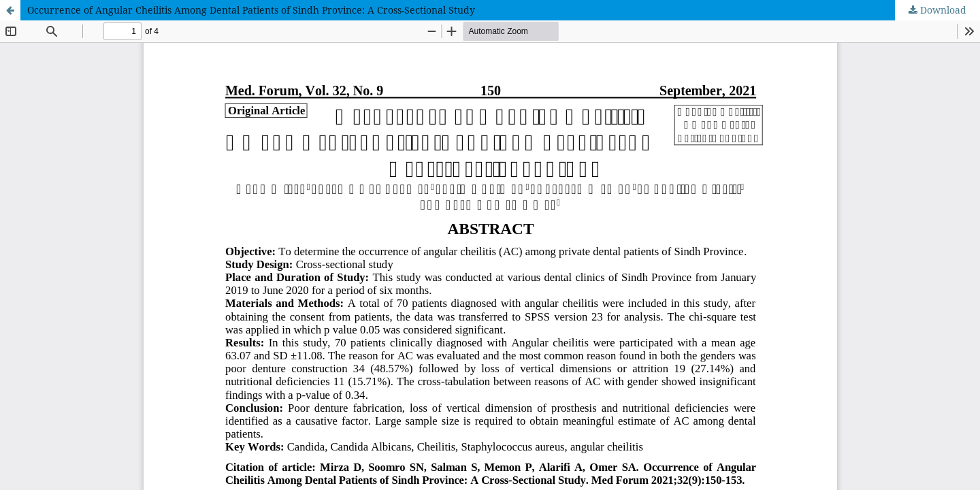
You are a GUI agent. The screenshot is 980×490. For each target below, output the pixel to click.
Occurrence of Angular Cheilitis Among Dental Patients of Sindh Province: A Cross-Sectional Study (251, 10)
